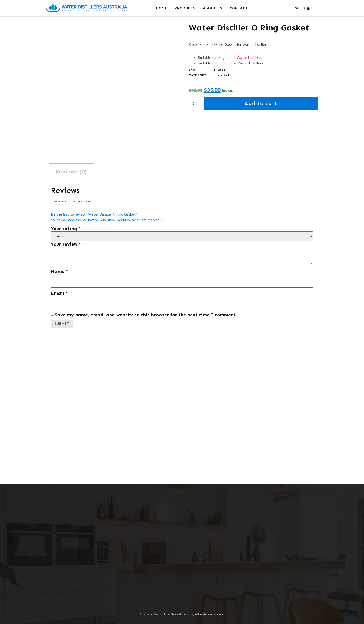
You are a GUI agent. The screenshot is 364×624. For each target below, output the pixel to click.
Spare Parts (223, 75)
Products (185, 8)
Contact (239, 8)
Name (59, 271)
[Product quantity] (195, 104)
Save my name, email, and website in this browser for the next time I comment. (146, 315)
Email (59, 293)
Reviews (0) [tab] (71, 171)
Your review (66, 244)
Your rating (66, 229)
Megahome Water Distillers (240, 58)
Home (162, 8)
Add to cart (261, 104)
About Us (213, 8)
